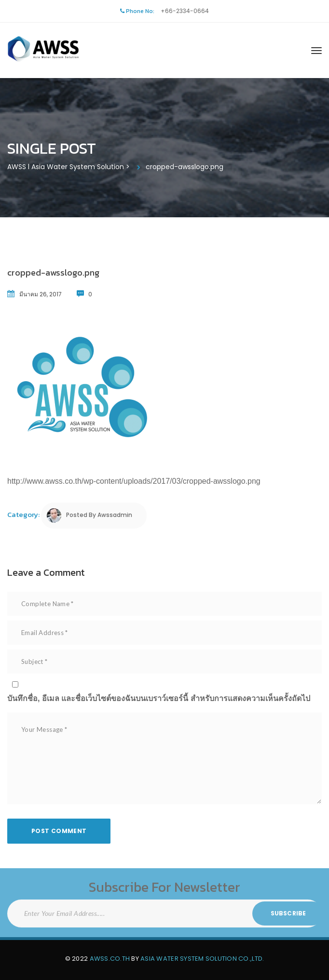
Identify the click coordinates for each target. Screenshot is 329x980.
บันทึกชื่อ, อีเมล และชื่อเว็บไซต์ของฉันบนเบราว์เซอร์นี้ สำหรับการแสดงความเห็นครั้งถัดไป (159, 698)
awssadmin (115, 515)
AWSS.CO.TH (110, 959)
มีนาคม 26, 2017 (41, 294)
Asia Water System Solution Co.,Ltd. (202, 959)
